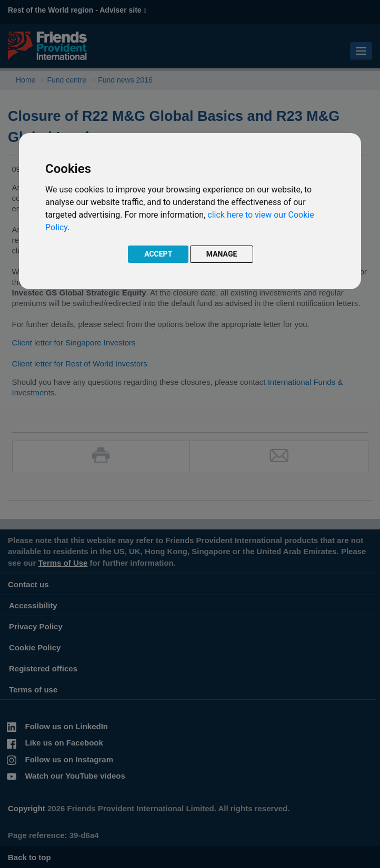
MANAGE (222, 254)
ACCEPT (158, 254)
